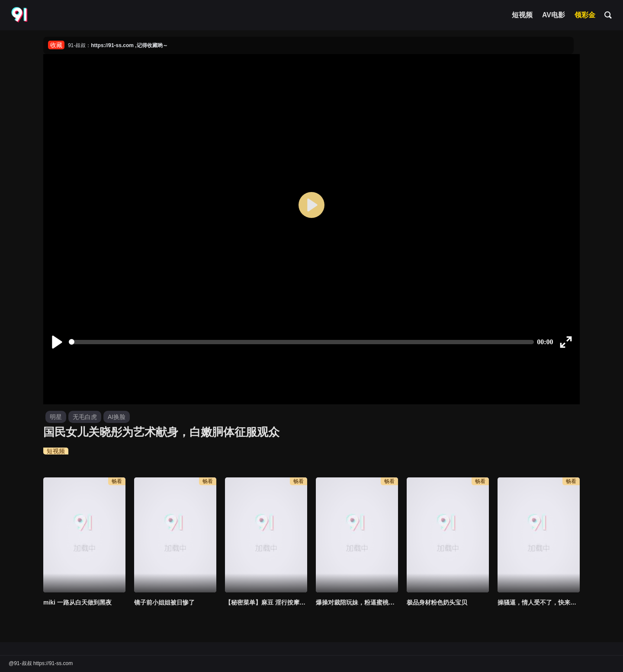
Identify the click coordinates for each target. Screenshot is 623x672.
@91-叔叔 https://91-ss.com (41, 663)
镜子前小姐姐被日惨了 (164, 602)
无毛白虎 (85, 417)
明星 (56, 417)
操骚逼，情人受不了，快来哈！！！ (539, 602)
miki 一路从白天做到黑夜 (77, 602)
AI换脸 (117, 417)
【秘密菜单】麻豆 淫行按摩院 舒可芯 (266, 602)
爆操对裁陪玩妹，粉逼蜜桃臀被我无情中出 (357, 602)
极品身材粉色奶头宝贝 (437, 602)
